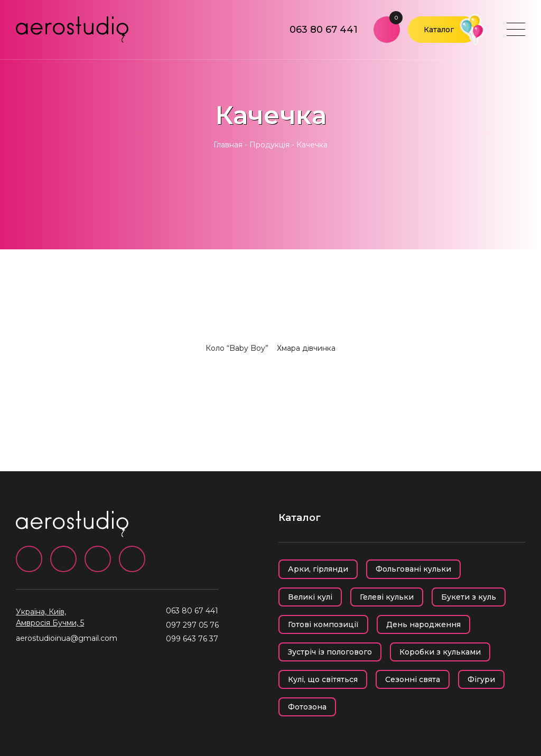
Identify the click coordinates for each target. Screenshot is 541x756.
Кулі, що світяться (323, 679)
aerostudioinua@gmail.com (67, 638)
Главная (228, 145)
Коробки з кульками (440, 652)
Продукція (269, 145)
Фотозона (307, 707)
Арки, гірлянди (318, 569)
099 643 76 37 (192, 639)
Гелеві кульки (387, 597)
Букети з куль (469, 597)
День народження (423, 624)
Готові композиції (323, 624)
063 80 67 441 (324, 30)
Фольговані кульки (413, 569)
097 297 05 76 (192, 625)
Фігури (481, 679)
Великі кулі (310, 597)
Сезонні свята (413, 679)
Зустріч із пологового (330, 652)
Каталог (439, 30)
